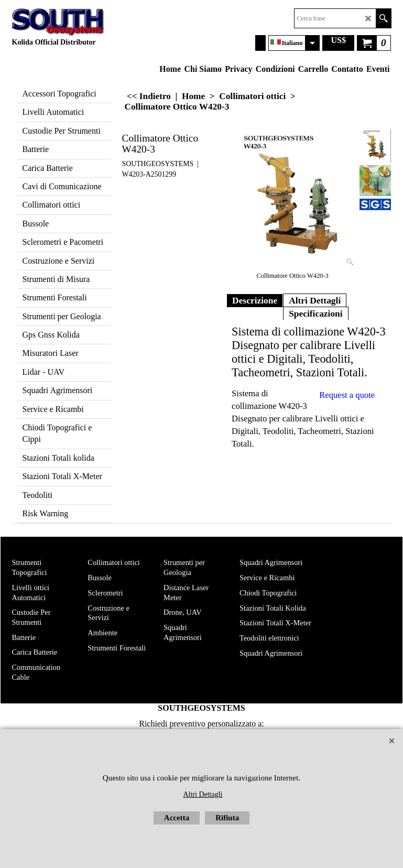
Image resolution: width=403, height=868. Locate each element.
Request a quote (347, 395)
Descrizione (255, 300)
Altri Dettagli (315, 300)
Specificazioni (316, 313)
